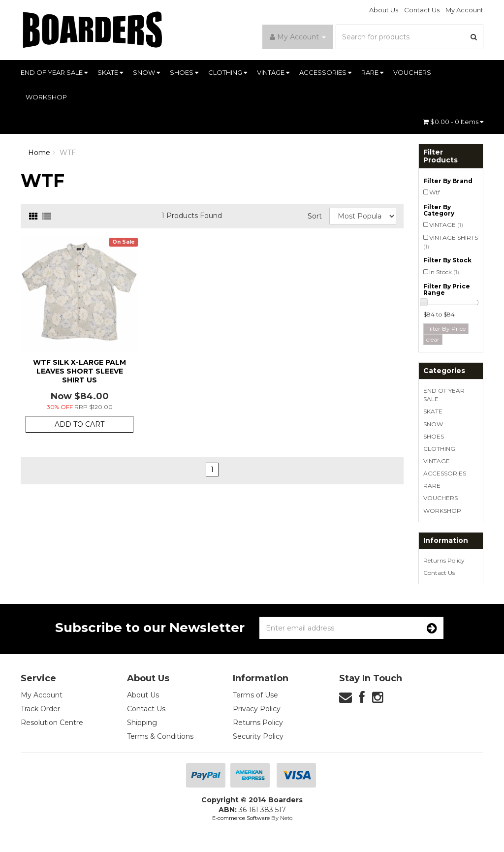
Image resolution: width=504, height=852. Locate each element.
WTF (68, 153)
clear (433, 339)
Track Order (40, 709)
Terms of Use (255, 695)
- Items (453, 122)
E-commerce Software (241, 818)
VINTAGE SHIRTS (451, 242)
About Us (384, 10)
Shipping (142, 723)
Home (39, 153)
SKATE (110, 72)
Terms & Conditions (160, 736)
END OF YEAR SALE (54, 72)
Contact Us (422, 10)
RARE (372, 72)
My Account (464, 10)
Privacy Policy (257, 709)
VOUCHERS (412, 72)
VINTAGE (273, 72)
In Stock (444, 272)
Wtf (435, 192)
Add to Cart (79, 424)
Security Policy (258, 736)
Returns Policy (444, 560)
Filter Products (441, 156)
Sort (315, 216)
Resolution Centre (52, 723)
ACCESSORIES (325, 72)
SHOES (184, 72)
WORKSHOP (46, 97)
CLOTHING (228, 72)
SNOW (146, 72)
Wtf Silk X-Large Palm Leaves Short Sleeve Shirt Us (79, 371)
